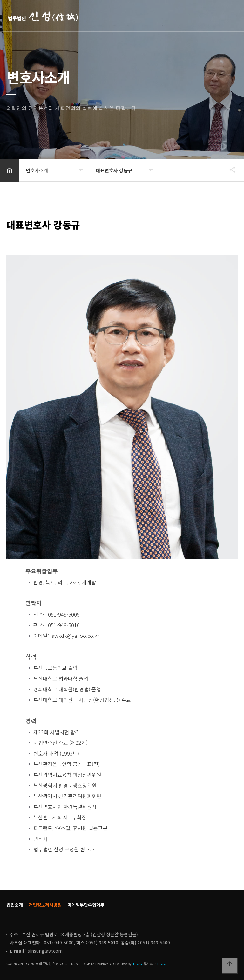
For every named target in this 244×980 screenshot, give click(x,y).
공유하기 (229, 170)
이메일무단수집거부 (86, 905)
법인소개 (15, 905)
